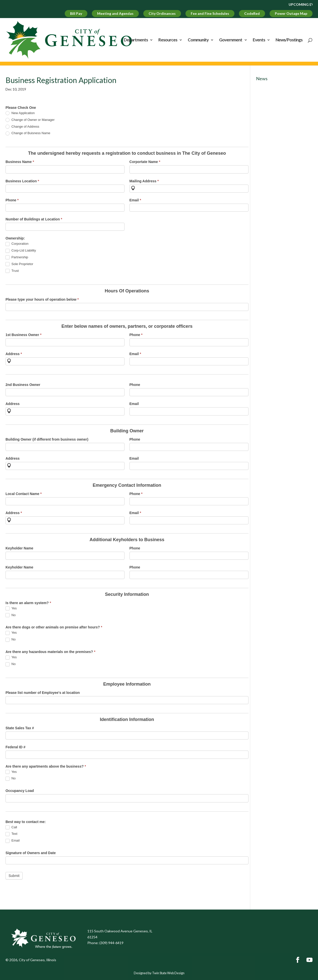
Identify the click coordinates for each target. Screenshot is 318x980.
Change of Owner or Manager (30, 120)
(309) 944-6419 (111, 943)
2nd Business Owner (23, 385)
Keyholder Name (19, 548)
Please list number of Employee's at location (43, 693)
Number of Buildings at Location (34, 219)
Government (231, 40)
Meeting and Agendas (115, 13)
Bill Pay (76, 13)
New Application (20, 113)
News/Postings (289, 40)
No (11, 615)
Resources (168, 40)
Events (259, 40)
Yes (11, 608)
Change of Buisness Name (28, 133)
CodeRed (252, 13)
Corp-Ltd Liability (21, 251)
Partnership (17, 257)
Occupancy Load (20, 791)
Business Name (20, 162)
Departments (136, 40)
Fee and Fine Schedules (210, 13)
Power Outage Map (291, 13)
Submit (14, 876)
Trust (12, 271)
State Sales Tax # (20, 728)
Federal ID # (15, 747)
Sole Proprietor (19, 264)
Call (11, 827)
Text (11, 834)
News (262, 78)
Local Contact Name (24, 494)
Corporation (17, 244)
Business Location (22, 181)
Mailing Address (144, 181)
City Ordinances (162, 13)
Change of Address (22, 127)
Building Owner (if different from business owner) (47, 439)
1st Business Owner (23, 335)
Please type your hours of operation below (42, 299)
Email (135, 200)
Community (198, 40)
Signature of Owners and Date (31, 853)
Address (14, 354)
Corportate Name (145, 162)
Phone (12, 200)
